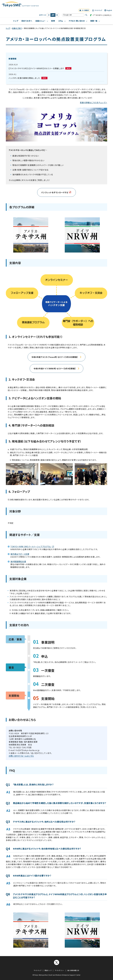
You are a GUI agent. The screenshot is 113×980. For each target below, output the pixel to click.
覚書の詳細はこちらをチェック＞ (94, 102)
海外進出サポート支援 (20, 554)
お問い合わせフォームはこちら (21, 756)
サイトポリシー (59, 970)
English (108, 10)
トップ (16, 21)
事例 (53, 21)
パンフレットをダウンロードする (56, 192)
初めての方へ (27, 21)
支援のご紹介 (17, 28)
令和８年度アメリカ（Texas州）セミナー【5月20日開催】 (56, 357)
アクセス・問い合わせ (77, 21)
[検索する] (86, 15)
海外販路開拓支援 (18, 561)
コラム (61, 21)
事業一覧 (94, 21)
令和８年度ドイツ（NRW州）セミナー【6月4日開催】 (56, 368)
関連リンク (48, 970)
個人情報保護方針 (73, 970)
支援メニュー (40, 21)
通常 (53, 15)
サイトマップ (97, 10)
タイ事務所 (84, 10)
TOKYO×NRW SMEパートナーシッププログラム (32, 546)
